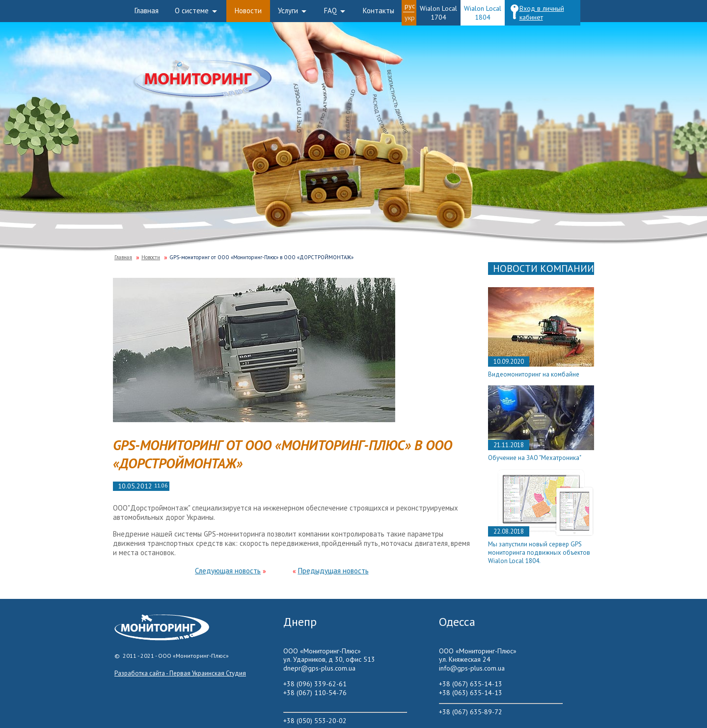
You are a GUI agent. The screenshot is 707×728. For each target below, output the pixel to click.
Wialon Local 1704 (438, 13)
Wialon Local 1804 (483, 13)
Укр (410, 18)
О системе (192, 11)
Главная (147, 11)
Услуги (288, 11)
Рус (410, 6)
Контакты (379, 11)
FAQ (330, 11)
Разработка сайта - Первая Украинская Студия (180, 673)
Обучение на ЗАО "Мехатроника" (535, 458)
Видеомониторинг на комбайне (534, 374)
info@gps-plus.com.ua (472, 668)
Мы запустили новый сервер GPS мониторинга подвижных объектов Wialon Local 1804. (539, 553)
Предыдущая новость (333, 571)
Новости (248, 11)
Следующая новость (228, 571)
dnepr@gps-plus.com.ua (319, 668)
